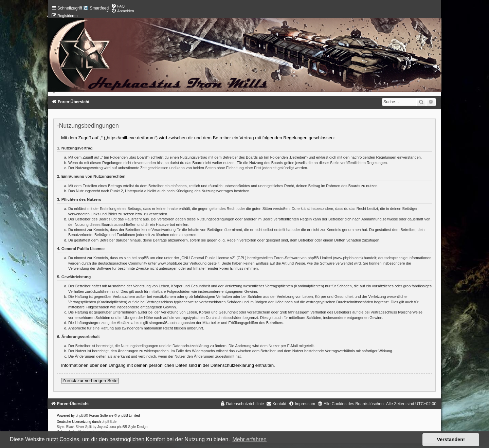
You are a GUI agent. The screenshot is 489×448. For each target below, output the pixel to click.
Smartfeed (99, 8)
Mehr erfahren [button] (249, 439)
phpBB (81, 416)
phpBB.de (109, 422)
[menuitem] (118, 6)
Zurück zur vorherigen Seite (90, 381)
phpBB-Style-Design (132, 427)
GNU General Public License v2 (208, 258)
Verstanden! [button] (451, 440)
